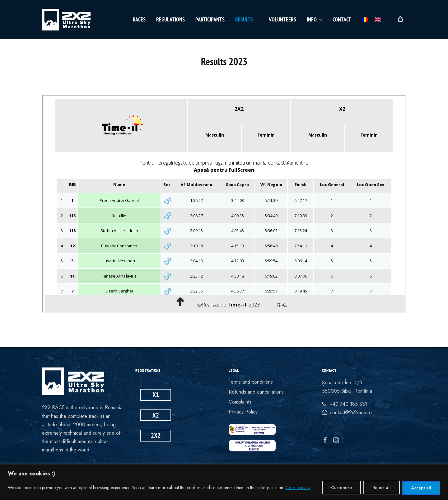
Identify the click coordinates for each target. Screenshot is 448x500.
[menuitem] (365, 20)
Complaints (240, 402)
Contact (342, 19)
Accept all (421, 488)
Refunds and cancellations (256, 392)
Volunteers (282, 19)
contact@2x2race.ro (351, 412)
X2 (156, 415)
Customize (341, 488)
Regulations (170, 19)
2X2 (156, 435)
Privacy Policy (243, 412)
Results (247, 19)
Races (139, 19)
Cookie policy (298, 488)
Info (315, 19)
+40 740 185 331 (348, 404)
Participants (210, 19)
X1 (156, 395)
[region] (224, 482)
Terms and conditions (251, 382)
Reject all (381, 488)
